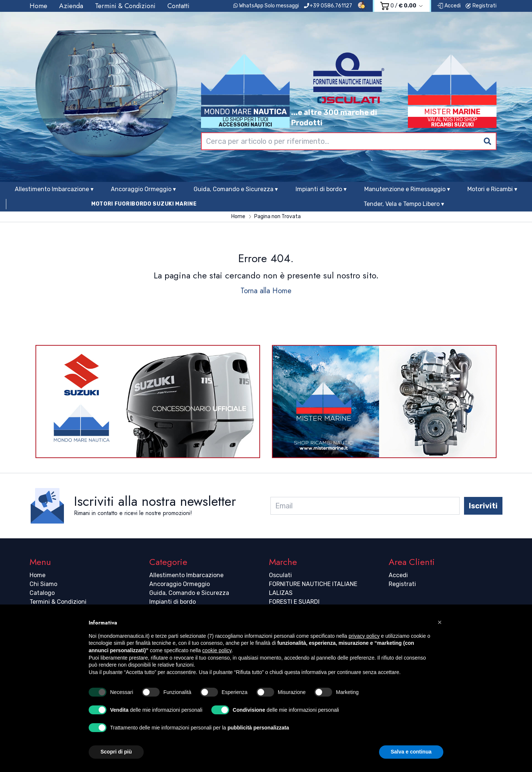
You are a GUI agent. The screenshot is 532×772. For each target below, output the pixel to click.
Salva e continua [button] (411, 752)
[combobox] (349, 141)
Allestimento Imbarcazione (186, 575)
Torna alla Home (266, 291)
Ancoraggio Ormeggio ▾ (143, 189)
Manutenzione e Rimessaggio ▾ (407, 189)
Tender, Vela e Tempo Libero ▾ (404, 204)
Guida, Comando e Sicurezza (189, 593)
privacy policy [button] (364, 636)
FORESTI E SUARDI (294, 602)
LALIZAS (281, 593)
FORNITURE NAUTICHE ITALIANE (313, 584)
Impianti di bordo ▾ (321, 189)
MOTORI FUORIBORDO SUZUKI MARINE (144, 204)
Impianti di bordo (173, 602)
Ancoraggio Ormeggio (180, 584)
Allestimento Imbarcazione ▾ (54, 189)
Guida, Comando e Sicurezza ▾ (236, 189)
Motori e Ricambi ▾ (492, 189)
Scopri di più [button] (116, 752)
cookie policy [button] (217, 650)
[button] (440, 622)
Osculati (280, 575)
